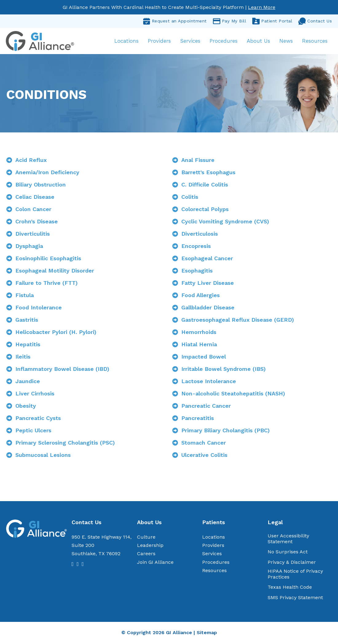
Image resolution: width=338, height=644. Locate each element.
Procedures (223, 41)
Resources (314, 41)
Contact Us (315, 21)
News (286, 41)
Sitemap (207, 633)
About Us (258, 41)
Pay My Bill (230, 21)
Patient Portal (272, 21)
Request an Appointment (175, 21)
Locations (126, 41)
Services (190, 41)
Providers (159, 41)
